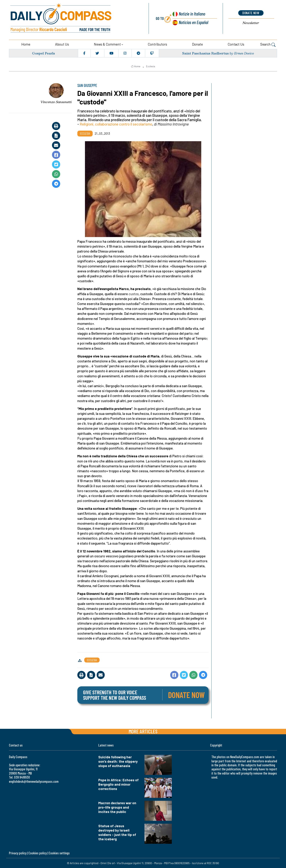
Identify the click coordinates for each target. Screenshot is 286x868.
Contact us (236, 44)
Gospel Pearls (44, 53)
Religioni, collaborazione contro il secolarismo (116, 124)
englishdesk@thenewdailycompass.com (34, 781)
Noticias (194, 22)
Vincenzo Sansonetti (56, 102)
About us (62, 44)
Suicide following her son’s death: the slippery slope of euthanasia (118, 761)
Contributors (157, 44)
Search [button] (268, 44)
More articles (143, 731)
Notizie (192, 14)
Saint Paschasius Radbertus (205, 53)
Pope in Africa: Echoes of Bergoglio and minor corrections (118, 784)
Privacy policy (18, 853)
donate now (251, 13)
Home (26, 44)
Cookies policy (38, 853)
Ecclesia (151, 66)
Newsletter (251, 23)
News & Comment (107, 44)
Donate (197, 44)
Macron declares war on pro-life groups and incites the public (117, 807)
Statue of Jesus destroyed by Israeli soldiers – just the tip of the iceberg (117, 832)
